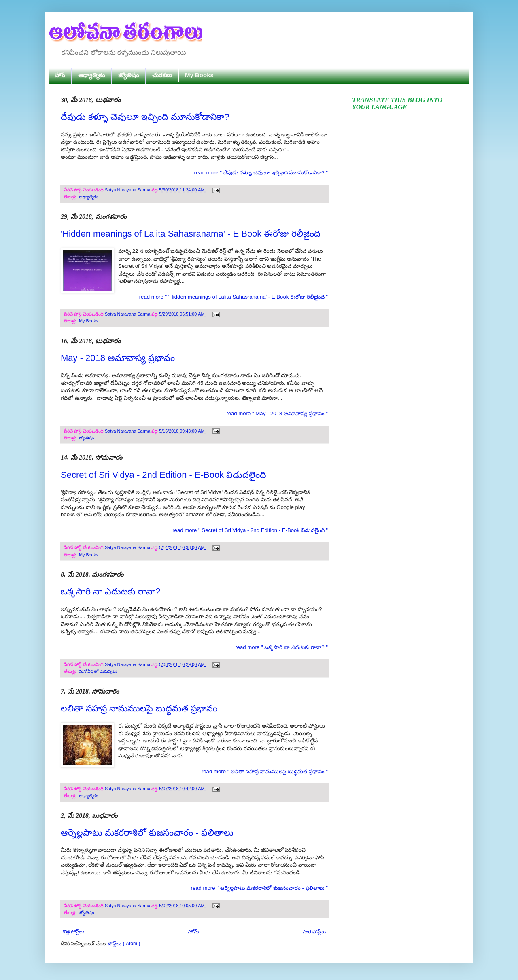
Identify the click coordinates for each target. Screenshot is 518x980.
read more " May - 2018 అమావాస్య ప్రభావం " (277, 413)
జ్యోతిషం (129, 75)
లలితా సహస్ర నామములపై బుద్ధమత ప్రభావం (139, 708)
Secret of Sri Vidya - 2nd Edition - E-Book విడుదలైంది (163, 475)
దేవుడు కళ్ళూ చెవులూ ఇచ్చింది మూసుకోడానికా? (145, 117)
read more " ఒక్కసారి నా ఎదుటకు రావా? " (281, 647)
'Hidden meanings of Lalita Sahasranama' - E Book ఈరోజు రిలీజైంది (191, 234)
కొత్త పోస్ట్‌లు (73, 932)
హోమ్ (193, 932)
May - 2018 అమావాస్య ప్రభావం (118, 358)
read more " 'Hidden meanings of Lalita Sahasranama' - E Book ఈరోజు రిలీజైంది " (234, 297)
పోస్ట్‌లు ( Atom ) (124, 944)
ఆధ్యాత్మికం (92, 75)
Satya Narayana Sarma (128, 190)
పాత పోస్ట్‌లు (314, 932)
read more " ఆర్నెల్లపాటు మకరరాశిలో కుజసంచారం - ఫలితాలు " (259, 888)
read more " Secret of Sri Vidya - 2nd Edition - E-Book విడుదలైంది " (250, 530)
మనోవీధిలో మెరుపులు (98, 671)
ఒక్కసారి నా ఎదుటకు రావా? (111, 591)
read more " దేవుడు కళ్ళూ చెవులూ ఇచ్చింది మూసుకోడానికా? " (261, 173)
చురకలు (162, 75)
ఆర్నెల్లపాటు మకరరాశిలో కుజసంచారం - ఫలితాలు (147, 833)
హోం (60, 75)
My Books (199, 75)
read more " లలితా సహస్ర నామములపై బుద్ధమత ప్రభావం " (265, 771)
